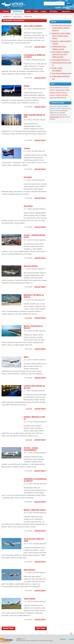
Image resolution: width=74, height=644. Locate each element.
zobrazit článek (40, 47)
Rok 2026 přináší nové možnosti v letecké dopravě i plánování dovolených (62, 28)
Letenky (6, 11)
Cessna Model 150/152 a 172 (61, 60)
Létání (36, 11)
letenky (63, 90)
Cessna (52, 88)
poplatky (52, 93)
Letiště (28, 11)
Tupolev (67, 90)
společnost (53, 98)
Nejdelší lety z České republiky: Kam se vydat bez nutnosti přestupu (61, 36)
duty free (63, 98)
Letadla (43, 11)
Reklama (66, 8)
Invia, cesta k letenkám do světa (62, 73)
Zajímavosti (66, 11)
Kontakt (58, 8)
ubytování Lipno (54, 117)
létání (66, 95)
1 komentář (29, 409)
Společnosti (17, 11)
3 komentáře (28, 318)
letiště (58, 98)
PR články (53, 11)
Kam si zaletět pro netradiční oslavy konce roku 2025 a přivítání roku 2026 (61, 54)
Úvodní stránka (17, 17)
